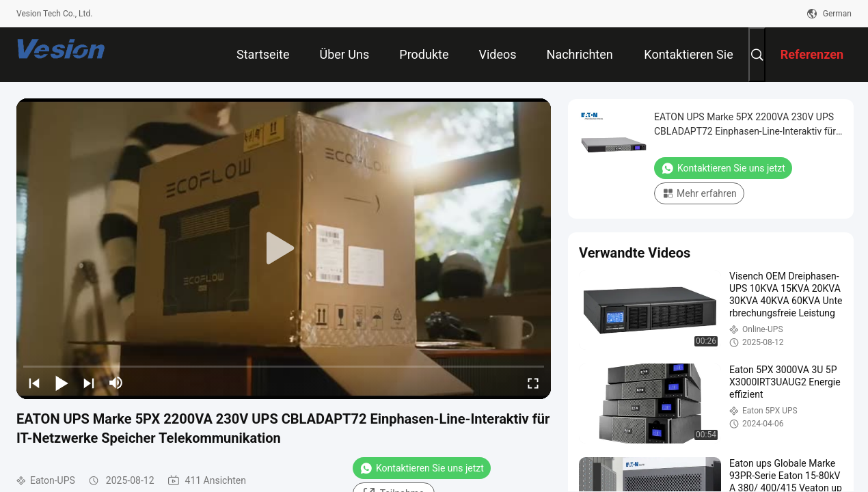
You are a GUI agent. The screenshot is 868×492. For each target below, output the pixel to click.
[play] (284, 249)
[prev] (34, 383)
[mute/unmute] (116, 383)
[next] (89, 383)
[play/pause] (62, 383)
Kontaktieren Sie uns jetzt (422, 468)
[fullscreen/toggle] (533, 383)
